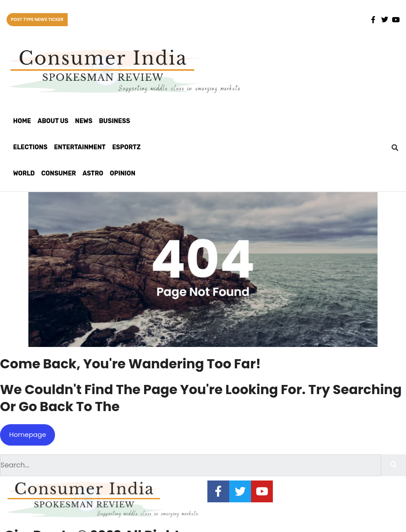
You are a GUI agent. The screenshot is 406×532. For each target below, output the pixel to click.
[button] (395, 148)
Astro (93, 173)
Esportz (126, 147)
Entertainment (80, 147)
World (24, 173)
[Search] (394, 465)
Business (115, 121)
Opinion (123, 173)
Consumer (59, 173)
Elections (30, 147)
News (84, 121)
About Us (53, 121)
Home (22, 121)
